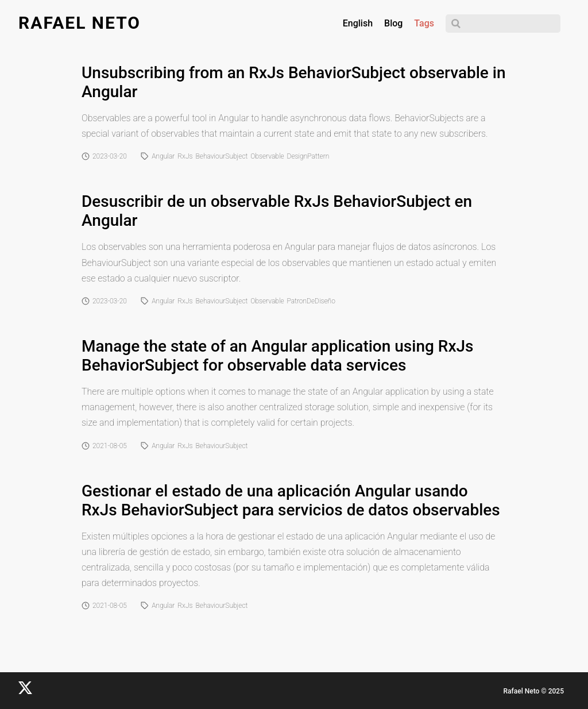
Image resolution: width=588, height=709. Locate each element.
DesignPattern (308, 156)
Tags (424, 23)
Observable (267, 156)
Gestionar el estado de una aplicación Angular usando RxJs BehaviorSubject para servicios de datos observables (291, 500)
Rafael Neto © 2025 (534, 691)
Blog (393, 23)
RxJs (185, 156)
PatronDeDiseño (311, 301)
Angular (163, 156)
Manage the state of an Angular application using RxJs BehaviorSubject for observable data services (278, 356)
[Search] (503, 24)
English (358, 23)
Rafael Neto (80, 23)
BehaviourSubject (222, 156)
